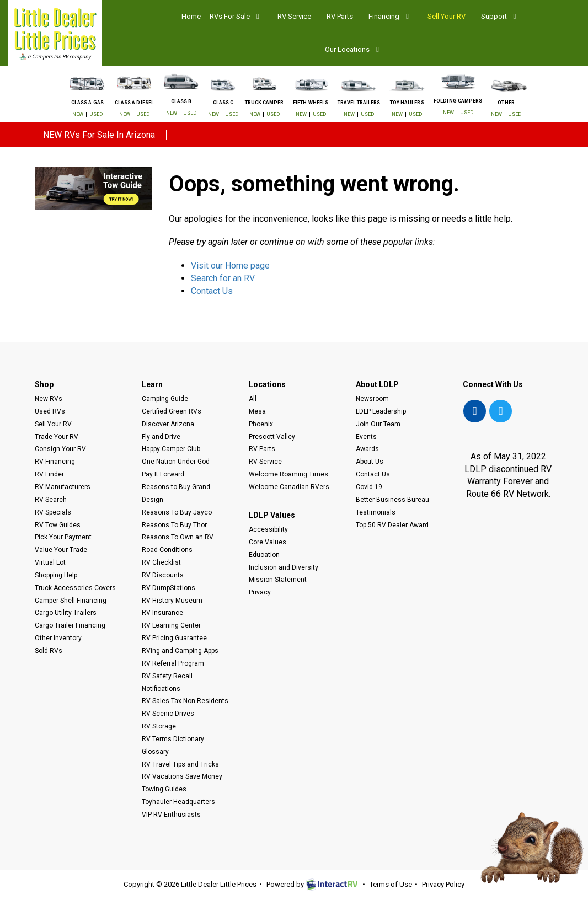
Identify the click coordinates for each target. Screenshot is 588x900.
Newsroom (372, 399)
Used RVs (50, 411)
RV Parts (340, 16)
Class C (223, 103)
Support (500, 16)
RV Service (294, 16)
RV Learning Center (171, 625)
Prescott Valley (272, 437)
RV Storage (159, 726)
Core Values (268, 542)
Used (96, 114)
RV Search (51, 500)
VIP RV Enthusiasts (171, 815)
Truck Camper (264, 103)
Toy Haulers (407, 103)
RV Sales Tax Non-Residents (185, 701)
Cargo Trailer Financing (70, 625)
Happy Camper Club (171, 449)
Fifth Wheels (311, 103)
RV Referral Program (173, 663)
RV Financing (55, 462)
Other (506, 103)
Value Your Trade (61, 550)
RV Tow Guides (58, 525)
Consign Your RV (60, 449)
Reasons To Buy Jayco (177, 512)
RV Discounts (163, 575)
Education (264, 555)
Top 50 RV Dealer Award (392, 525)
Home (191, 16)
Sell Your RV (447, 16)
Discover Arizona (168, 424)
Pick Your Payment (63, 537)
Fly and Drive (161, 437)
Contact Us (212, 291)
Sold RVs (49, 651)
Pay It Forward (163, 474)
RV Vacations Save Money (182, 776)
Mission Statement (278, 580)
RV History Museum (172, 601)
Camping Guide (165, 399)
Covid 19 (369, 487)
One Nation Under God (176, 462)
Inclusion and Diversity (284, 567)
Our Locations (353, 49)
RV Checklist (161, 562)
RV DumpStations (169, 588)
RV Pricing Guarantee (174, 638)
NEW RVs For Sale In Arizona (99, 135)
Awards (367, 449)
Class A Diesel (134, 103)
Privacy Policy (443, 884)
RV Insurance (162, 613)
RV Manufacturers (63, 487)
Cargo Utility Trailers (66, 613)
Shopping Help (56, 575)
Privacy (260, 592)
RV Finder (49, 474)
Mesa (257, 411)
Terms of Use (391, 884)
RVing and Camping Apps (180, 651)
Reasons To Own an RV (178, 537)
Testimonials (376, 512)
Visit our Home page (230, 266)
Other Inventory (58, 638)
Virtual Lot (50, 562)
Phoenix (261, 424)
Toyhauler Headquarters (178, 802)
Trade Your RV (57, 437)
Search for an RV (223, 278)
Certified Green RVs (172, 411)
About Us (370, 462)
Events (366, 437)
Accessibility (268, 529)
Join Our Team (378, 424)
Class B (181, 102)
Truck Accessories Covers (75, 588)
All (253, 399)
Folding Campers (458, 101)
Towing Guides (164, 789)
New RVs (49, 399)
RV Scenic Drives (168, 714)
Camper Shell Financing (71, 601)
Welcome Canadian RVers (289, 487)
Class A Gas (87, 103)
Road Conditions (167, 550)
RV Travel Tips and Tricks (180, 764)
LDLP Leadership (381, 411)
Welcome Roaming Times (288, 474)
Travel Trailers (359, 103)
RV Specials (53, 512)
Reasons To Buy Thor (174, 525)
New (78, 114)
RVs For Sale (236, 16)
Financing (390, 16)
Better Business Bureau (392, 500)
